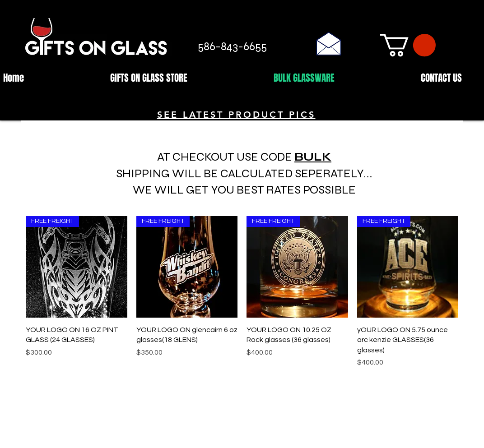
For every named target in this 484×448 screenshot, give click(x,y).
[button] (408, 45)
